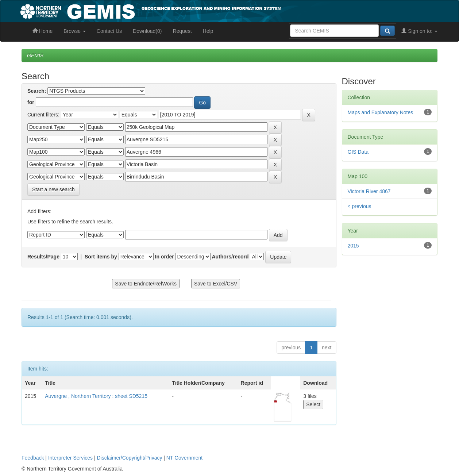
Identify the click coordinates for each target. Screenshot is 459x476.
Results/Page (43, 257)
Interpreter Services (70, 458)
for (31, 102)
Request (182, 31)
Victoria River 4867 (369, 191)
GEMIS (35, 55)
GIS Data (358, 152)
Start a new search (53, 189)
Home (43, 31)
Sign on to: (419, 31)
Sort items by (101, 257)
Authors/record (230, 257)
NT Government (184, 458)
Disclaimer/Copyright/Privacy (130, 458)
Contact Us (109, 31)
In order (165, 257)
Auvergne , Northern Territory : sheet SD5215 (96, 396)
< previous (360, 206)
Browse (75, 31)
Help (208, 31)
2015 (353, 246)
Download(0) (147, 31)
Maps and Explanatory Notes (381, 112)
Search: (37, 91)
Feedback (33, 458)
